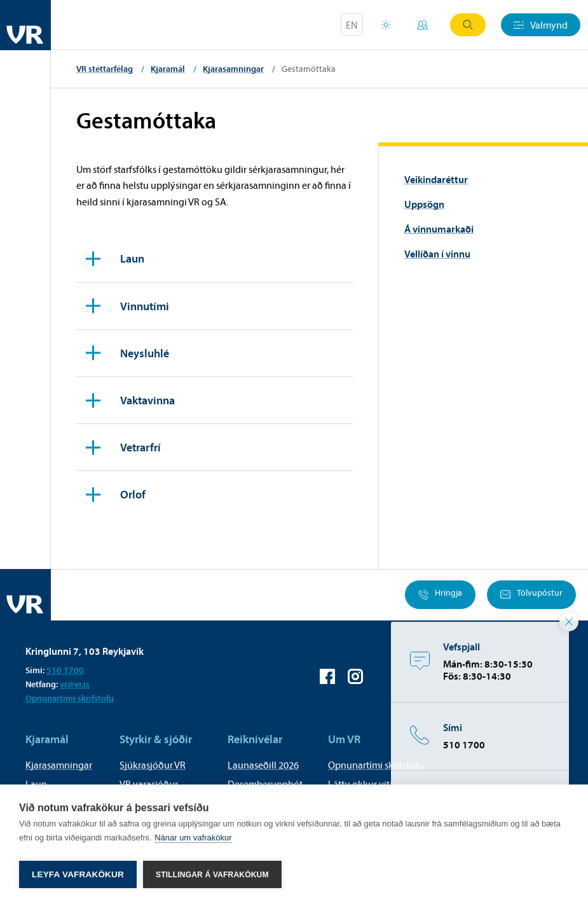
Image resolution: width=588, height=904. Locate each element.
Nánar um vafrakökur (193, 841)
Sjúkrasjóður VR (153, 765)
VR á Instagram (355, 676)
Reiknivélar (255, 739)
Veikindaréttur (436, 179)
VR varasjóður (149, 784)
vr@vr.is (75, 684)
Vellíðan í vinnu (437, 254)
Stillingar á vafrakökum (212, 875)
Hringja (440, 595)
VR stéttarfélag (105, 69)
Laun (36, 784)
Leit (468, 25)
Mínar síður (422, 25)
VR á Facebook (327, 676)
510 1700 (65, 670)
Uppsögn (424, 204)
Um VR (344, 739)
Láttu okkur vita (361, 784)
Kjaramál (168, 69)
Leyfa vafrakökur (78, 874)
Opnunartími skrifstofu (70, 698)
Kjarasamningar (233, 69)
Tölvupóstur (531, 595)
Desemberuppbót (265, 784)
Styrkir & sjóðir (156, 739)
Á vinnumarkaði (439, 229)
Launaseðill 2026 (263, 765)
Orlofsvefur (386, 25)
